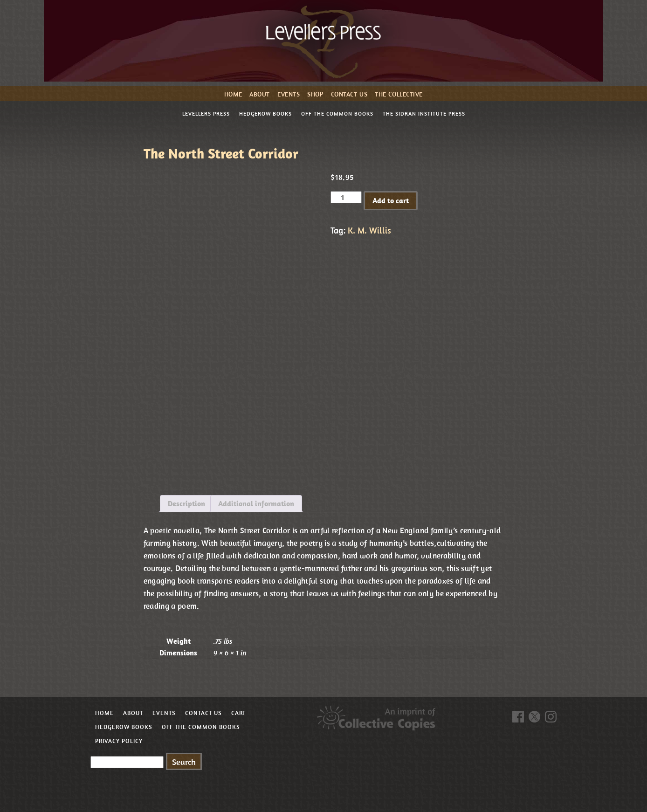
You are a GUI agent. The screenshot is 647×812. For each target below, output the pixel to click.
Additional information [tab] (256, 503)
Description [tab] (186, 503)
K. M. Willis (369, 230)
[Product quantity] (346, 197)
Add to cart (391, 200)
